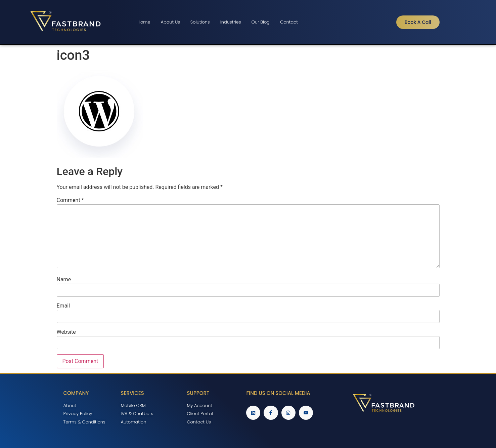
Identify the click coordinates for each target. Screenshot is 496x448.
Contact (289, 22)
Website (66, 332)
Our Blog (261, 22)
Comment (70, 200)
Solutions (200, 22)
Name (64, 280)
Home (144, 22)
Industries (231, 22)
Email (63, 306)
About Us (170, 22)
